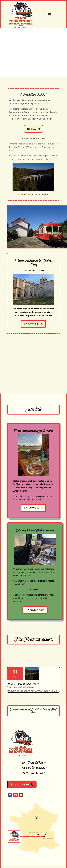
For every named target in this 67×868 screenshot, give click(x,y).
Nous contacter (20, 784)
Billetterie (33, 129)
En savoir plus (33, 324)
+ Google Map (50, 691)
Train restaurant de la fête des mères (21, 687)
